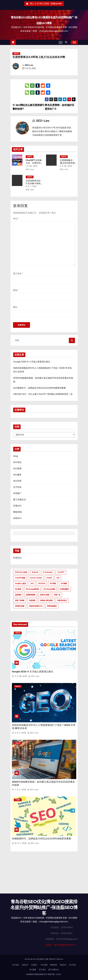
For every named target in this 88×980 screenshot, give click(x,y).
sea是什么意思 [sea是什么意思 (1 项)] (20, 583)
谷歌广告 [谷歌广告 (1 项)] (57, 595)
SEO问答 (17, 481)
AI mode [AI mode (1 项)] (35, 572)
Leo (62, 959)
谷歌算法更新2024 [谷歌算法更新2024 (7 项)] (36, 606)
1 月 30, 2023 (32, 166)
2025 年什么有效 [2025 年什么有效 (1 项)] (21, 572)
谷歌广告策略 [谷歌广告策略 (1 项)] (20, 600)
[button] (67, 42)
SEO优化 (17, 462)
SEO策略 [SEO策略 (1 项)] (64, 583)
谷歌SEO (17, 518)
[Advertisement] (44, 874)
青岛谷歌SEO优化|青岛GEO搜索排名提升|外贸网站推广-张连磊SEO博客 (44, 907)
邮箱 (16, 290)
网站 (15, 307)
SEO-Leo (29, 65)
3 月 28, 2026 (21, 676)
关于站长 (17, 487)
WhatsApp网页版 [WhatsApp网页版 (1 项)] (32, 589)
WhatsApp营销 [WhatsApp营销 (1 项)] (49, 589)
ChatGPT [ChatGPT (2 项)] (61, 572)
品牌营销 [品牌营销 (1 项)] (18, 595)
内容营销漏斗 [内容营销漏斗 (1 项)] (65, 589)
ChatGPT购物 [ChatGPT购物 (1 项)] (20, 578)
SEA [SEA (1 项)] (58, 578)
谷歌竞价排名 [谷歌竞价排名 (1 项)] (62, 600)
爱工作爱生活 (20, 500)
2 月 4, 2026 (21, 733)
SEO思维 (17, 469)
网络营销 (17, 512)
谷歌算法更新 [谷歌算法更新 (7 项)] (20, 606)
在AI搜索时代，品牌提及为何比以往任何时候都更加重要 (40, 388)
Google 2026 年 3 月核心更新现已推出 (32, 362)
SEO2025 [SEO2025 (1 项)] (42, 583)
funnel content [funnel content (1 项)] (36, 578)
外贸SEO (17, 558)
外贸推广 (17, 493)
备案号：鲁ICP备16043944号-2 (61, 945)
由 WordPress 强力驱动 (34, 959)
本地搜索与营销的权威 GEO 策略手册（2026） (44, 974)
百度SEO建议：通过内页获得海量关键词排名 (67, 163)
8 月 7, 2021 (31, 186)
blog (16, 456)
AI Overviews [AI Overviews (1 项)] (48, 572)
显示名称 (18, 273)
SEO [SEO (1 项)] (32, 583)
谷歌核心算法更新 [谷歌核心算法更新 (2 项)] (46, 600)
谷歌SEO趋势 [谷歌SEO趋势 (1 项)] (45, 595)
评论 (16, 219)
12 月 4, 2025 (21, 843)
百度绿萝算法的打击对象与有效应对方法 (33, 183)
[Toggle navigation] (61, 42)
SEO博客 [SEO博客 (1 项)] (53, 583)
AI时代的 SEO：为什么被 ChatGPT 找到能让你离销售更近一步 (43, 394)
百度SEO (16, 54)
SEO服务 (17, 475)
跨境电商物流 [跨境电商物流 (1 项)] (52, 606)
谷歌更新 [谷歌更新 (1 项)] (32, 600)
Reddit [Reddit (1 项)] (49, 578)
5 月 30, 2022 (66, 166)
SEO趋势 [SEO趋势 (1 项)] (18, 589)
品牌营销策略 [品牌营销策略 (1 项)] (31, 595)
